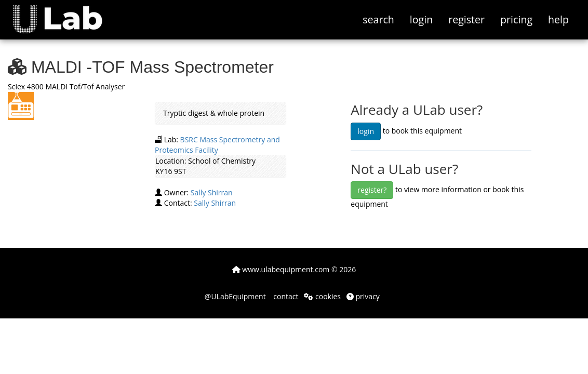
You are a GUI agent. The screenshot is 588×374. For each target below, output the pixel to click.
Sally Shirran (212, 192)
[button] (65, 13)
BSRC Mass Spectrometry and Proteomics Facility (217, 145)
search (378, 19)
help (558, 19)
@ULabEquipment (235, 296)
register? (372, 190)
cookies (322, 296)
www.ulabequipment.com (281, 269)
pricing (516, 19)
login (421, 19)
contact (285, 296)
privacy (363, 296)
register (466, 19)
